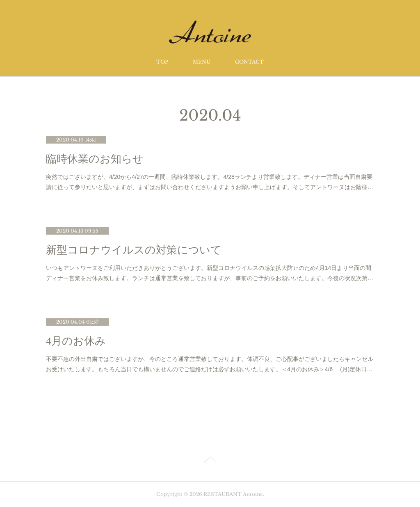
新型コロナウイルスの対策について (134, 250)
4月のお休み (76, 341)
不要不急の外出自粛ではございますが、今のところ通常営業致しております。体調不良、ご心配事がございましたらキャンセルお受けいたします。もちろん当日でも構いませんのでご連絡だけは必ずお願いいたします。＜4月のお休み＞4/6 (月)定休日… (210, 364)
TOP (162, 62)
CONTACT (249, 62)
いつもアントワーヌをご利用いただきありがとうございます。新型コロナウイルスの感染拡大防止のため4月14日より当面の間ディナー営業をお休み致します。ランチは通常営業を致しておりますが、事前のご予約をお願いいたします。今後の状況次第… (210, 273)
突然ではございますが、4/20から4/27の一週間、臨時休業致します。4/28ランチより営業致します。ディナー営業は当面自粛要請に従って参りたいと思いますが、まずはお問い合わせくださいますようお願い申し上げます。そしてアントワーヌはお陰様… (210, 182)
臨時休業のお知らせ (95, 159)
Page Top (210, 461)
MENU (202, 62)
